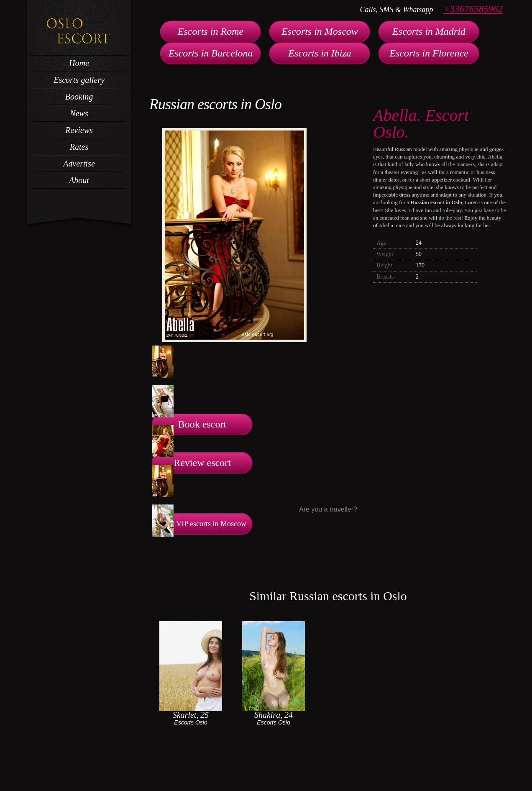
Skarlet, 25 (191, 715)
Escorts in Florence (429, 53)
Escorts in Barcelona (211, 53)
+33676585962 (473, 9)
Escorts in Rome (211, 31)
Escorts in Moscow (320, 31)
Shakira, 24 (274, 715)
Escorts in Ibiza (320, 53)
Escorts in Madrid (429, 31)
